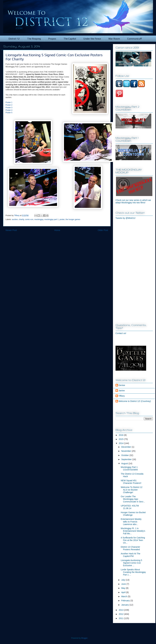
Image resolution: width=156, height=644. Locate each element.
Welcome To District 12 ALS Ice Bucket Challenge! (132, 490)
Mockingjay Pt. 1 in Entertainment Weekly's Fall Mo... (133, 531)
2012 (121, 614)
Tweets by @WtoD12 (126, 218)
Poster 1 (9, 102)
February (126, 601)
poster (62, 219)
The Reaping (34, 39)
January (125, 605)
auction (15, 219)
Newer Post (11, 230)
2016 (121, 435)
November (126, 451)
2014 (121, 443)
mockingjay (39, 219)
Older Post (103, 230)
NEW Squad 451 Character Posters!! (131, 482)
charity (21, 219)
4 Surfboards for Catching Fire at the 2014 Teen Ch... (133, 540)
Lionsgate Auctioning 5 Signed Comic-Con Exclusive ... (131, 563)
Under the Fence (92, 39)
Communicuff (135, 39)
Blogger (84, 638)
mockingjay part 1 (51, 219)
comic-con (29, 219)
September (127, 459)
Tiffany (122, 396)
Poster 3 (9, 108)
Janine (122, 391)
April (124, 592)
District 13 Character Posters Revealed (130, 548)
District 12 (14, 39)
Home (57, 230)
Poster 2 (9, 105)
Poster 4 (9, 110)
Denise (122, 385)
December (126, 447)
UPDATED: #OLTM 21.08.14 (130, 507)
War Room (114, 39)
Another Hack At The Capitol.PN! (130, 555)
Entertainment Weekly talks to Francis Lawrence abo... (131, 522)
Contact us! (121, 333)
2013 (121, 610)
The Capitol (70, 39)
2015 (121, 439)
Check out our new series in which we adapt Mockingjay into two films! (133, 201)
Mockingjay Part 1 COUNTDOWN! (129, 468)
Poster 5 (9, 113)
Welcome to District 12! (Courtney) (135, 401)
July (123, 580)
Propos (52, 39)
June (124, 584)
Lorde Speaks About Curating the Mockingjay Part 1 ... (133, 572)
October (125, 455)
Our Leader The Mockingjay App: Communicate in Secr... (133, 499)
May (124, 588)
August (125, 463)
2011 (121, 618)
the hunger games (73, 219)
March (125, 596)
